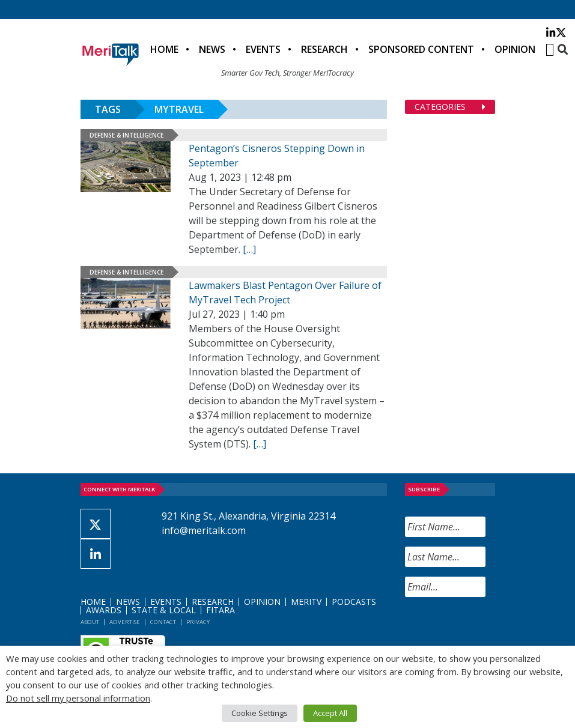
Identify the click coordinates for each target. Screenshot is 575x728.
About (90, 622)
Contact (163, 622)
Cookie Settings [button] (260, 713)
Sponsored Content (421, 49)
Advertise (125, 622)
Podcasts (354, 602)
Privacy (198, 622)
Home (164, 49)
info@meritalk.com (204, 530)
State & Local (164, 610)
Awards (104, 610)
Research (324, 49)
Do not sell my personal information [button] (78, 698)
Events (263, 49)
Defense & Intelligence (126, 135)
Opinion (515, 49)
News (212, 49)
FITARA (221, 610)
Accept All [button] (330, 713)
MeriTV (306, 602)
